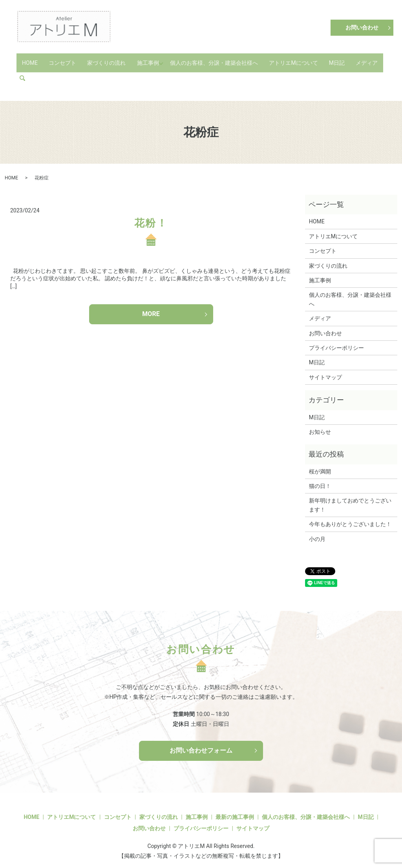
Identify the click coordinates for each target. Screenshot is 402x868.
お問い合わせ (362, 27)
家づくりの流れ (108, 59)
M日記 (342, 59)
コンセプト (64, 59)
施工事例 (150, 59)
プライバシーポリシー (336, 342)
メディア (33, 71)
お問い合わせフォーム (201, 744)
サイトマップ (325, 371)
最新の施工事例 (235, 810)
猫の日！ (320, 480)
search (59, 71)
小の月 (317, 532)
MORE (151, 308)
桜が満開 (320, 465)
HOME (30, 59)
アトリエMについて (298, 59)
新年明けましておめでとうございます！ (350, 499)
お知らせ (320, 426)
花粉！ (151, 216)
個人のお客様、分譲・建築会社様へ (218, 59)
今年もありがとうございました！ (350, 518)
